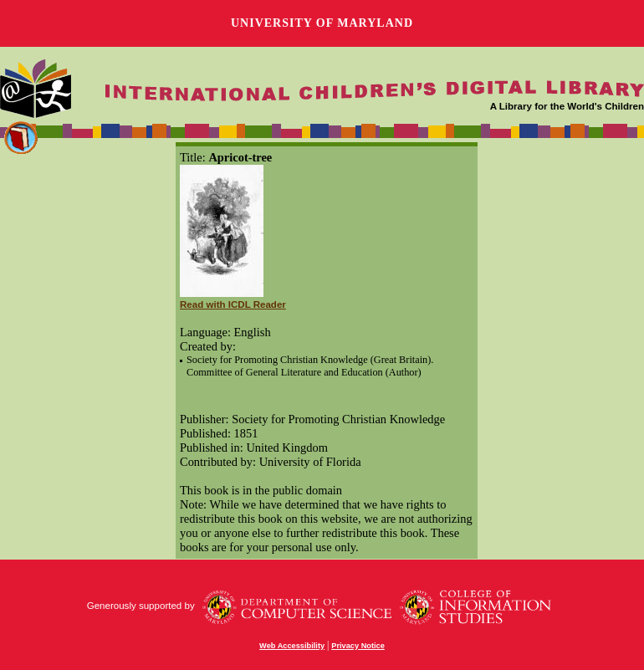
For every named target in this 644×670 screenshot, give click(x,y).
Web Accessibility (292, 646)
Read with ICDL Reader (233, 304)
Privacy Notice (358, 646)
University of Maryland (322, 23)
